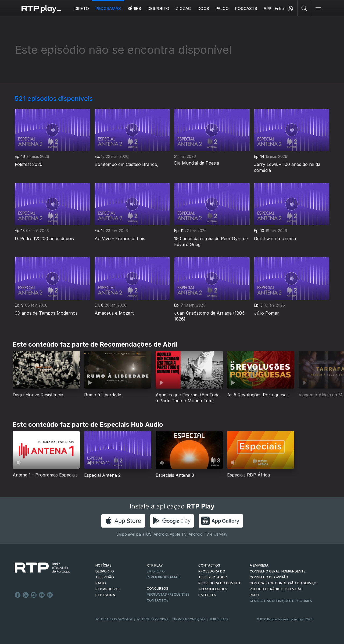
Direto (82, 8)
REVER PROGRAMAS (163, 577)
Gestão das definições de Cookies (281, 601)
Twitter (26, 595)
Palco (222, 8)
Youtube (42, 595)
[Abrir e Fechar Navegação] (318, 9)
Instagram (34, 595)
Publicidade (219, 619)
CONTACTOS (209, 565)
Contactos (158, 600)
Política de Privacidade (114, 619)
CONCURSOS (157, 588)
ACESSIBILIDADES (213, 589)
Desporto (158, 8)
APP (267, 8)
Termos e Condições (189, 619)
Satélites (207, 595)
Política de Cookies (152, 619)
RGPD (254, 595)
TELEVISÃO (105, 577)
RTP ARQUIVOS (108, 589)
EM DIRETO (156, 571)
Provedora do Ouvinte (220, 583)
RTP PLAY (155, 565)
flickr (50, 595)
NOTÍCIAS (103, 565)
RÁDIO (101, 583)
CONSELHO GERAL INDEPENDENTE (278, 571)
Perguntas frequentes (168, 594)
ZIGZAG (183, 8)
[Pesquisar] (304, 8)
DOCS (203, 8)
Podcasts (246, 8)
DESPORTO (105, 571)
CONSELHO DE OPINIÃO (269, 577)
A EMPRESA (259, 565)
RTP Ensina (105, 595)
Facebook (18, 595)
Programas (108, 8)
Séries (134, 8)
